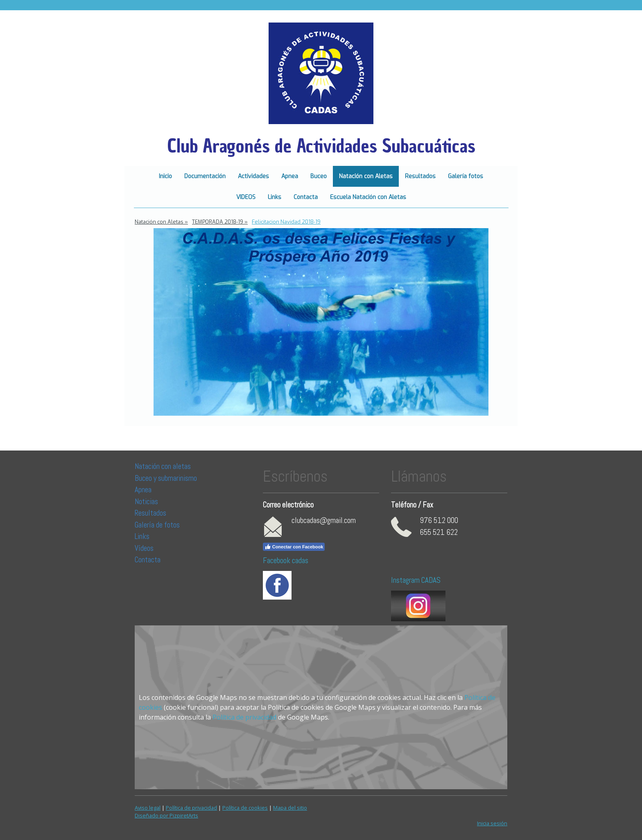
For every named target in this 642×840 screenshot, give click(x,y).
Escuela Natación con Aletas (368, 197)
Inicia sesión (492, 823)
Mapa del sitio (290, 808)
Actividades (253, 176)
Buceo (319, 176)
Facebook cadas (286, 560)
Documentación (205, 176)
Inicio (165, 176)
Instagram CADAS (416, 580)
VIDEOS (246, 197)
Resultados (420, 176)
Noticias (147, 502)
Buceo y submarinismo (166, 478)
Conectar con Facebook (294, 547)
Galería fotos (466, 176)
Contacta (306, 197)
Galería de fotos (157, 525)
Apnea (290, 176)
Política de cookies (245, 808)
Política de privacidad (244, 717)
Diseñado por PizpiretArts (166, 815)
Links (275, 197)
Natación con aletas (163, 466)
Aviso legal (148, 808)
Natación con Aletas (366, 176)
